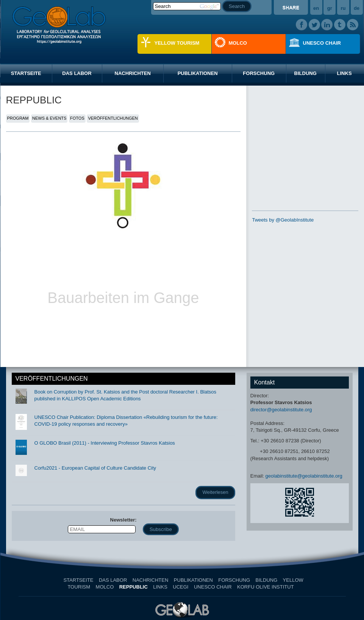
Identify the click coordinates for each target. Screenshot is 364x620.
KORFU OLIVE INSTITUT (265, 587)
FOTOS (77, 118)
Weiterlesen (215, 492)
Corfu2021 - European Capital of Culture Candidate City (95, 468)
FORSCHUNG (259, 73)
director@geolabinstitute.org (281, 410)
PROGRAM (18, 118)
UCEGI (180, 587)
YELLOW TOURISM (177, 43)
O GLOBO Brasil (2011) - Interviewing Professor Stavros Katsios (105, 443)
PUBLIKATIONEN (198, 73)
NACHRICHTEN (133, 73)
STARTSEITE (26, 73)
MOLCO (238, 43)
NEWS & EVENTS (49, 118)
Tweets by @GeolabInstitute (283, 220)
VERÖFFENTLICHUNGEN (113, 118)
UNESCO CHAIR (322, 43)
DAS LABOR (77, 73)
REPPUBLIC (134, 587)
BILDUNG (305, 73)
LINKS (160, 587)
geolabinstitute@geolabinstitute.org (304, 476)
